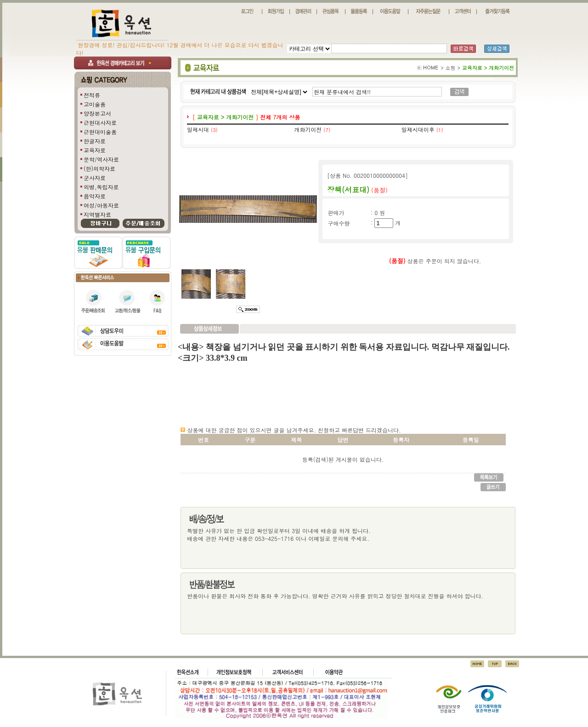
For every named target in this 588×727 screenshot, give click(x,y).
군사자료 (95, 178)
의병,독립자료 (101, 187)
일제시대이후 (418, 129)
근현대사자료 (100, 122)
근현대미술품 (100, 132)
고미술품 (95, 104)
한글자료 (95, 141)
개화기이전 (308, 129)
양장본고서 (97, 113)
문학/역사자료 (101, 159)
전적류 (92, 95)
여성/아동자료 (101, 205)
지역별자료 (97, 214)
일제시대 (198, 129)
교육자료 (95, 150)
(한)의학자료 (99, 168)
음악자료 (95, 196)
